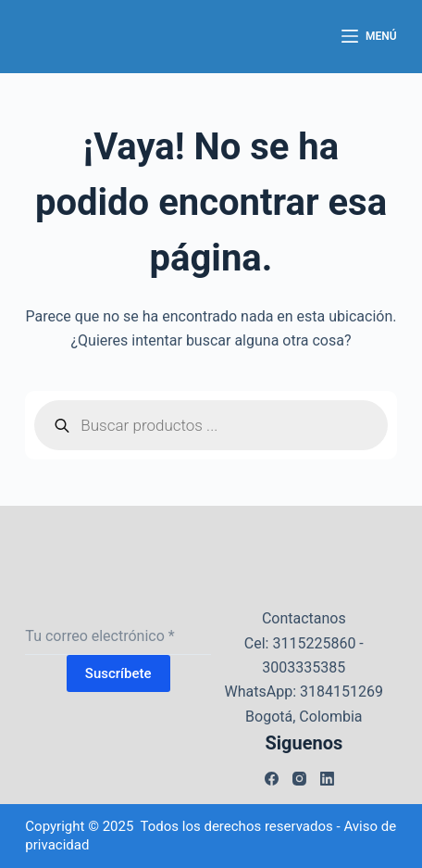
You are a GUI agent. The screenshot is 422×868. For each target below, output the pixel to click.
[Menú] (369, 37)
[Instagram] (299, 779)
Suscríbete (118, 673)
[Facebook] (272, 779)
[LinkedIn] (327, 779)
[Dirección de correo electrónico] (118, 636)
